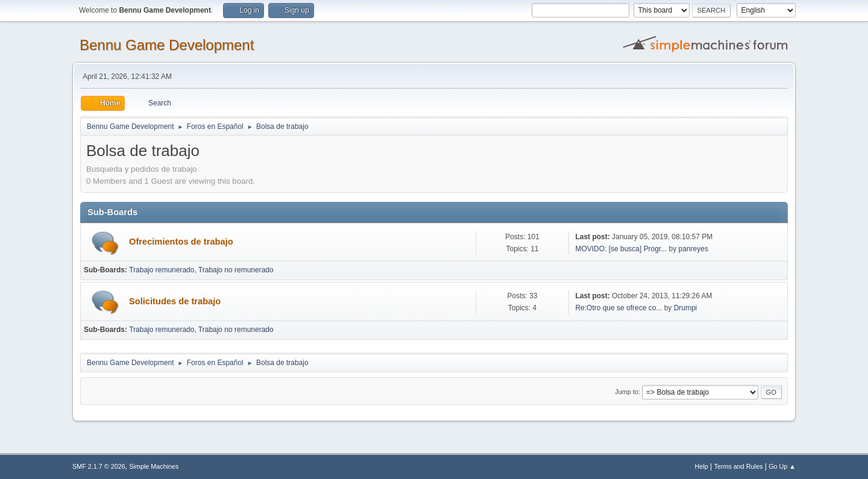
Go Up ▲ (782, 466)
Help (702, 466)
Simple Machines (154, 466)
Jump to (626, 392)
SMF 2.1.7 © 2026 (99, 466)
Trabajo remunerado (162, 270)
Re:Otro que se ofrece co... (618, 308)
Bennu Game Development (167, 45)
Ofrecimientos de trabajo (181, 242)
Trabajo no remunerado (236, 270)
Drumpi (686, 308)
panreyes (693, 249)
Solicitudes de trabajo (175, 301)
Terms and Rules (739, 466)
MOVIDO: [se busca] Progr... (621, 249)
